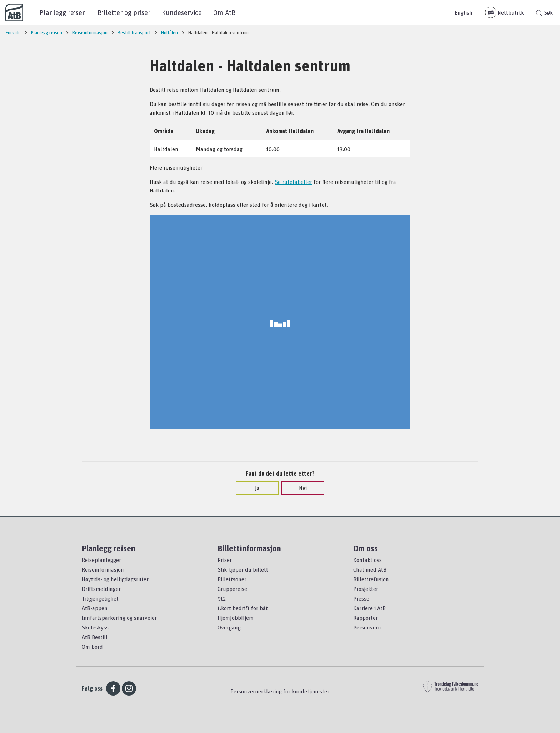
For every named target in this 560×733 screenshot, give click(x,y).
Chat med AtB (370, 569)
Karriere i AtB (369, 608)
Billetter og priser (124, 12)
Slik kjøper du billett (243, 569)
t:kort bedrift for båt (243, 608)
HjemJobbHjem (236, 618)
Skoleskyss (95, 627)
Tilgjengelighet (100, 598)
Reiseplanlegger (101, 560)
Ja (254, 488)
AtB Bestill (95, 637)
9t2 (222, 598)
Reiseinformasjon (103, 569)
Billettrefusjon (371, 579)
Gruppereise (232, 589)
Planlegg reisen (63, 12)
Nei (299, 488)
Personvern (367, 627)
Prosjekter (366, 589)
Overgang (229, 627)
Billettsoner (232, 579)
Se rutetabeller (293, 182)
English (464, 12)
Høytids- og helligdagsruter (115, 579)
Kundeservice (182, 12)
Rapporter (366, 618)
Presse (361, 598)
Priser (225, 560)
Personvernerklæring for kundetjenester (280, 691)
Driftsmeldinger (101, 589)
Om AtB (224, 12)
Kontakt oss (367, 560)
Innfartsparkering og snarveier (119, 618)
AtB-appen (95, 608)
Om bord (92, 647)
